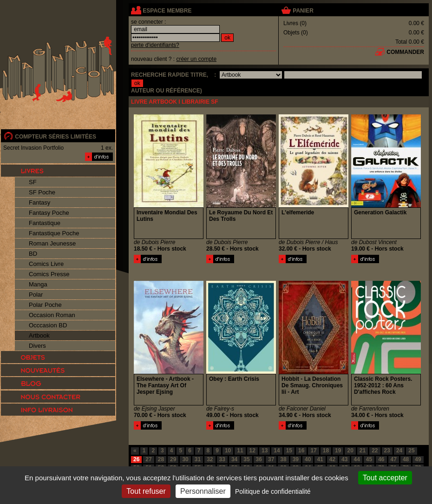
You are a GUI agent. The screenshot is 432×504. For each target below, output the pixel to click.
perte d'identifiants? (155, 45)
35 (246, 459)
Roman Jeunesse (52, 243)
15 (289, 451)
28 (161, 459)
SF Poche (42, 192)
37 (271, 459)
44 (357, 459)
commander (405, 52)
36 (259, 459)
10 (228, 451)
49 (418, 459)
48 (406, 459)
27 (148, 459)
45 (369, 459)
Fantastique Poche (54, 233)
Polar (36, 295)
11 (240, 451)
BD (33, 254)
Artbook (39, 335)
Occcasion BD (48, 325)
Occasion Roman (52, 315)
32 (210, 459)
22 (375, 451)
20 (350, 451)
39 (296, 459)
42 (332, 459)
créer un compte (196, 59)
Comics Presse (49, 274)
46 (381, 459)
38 (283, 459)
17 (313, 451)
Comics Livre (46, 264)
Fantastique (45, 223)
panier (303, 11)
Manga (38, 284)
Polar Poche (45, 305)
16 (301, 451)
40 (308, 459)
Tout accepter (385, 478)
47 (394, 459)
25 (411, 451)
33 (222, 459)
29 (173, 459)
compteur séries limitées (56, 137)
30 (185, 459)
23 (387, 451)
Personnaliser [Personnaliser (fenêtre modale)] (203, 491)
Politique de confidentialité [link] (273, 491)
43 (344, 459)
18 (326, 451)
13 (265, 451)
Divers (37, 346)
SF (33, 182)
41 (320, 459)
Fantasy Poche (49, 213)
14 (277, 451)
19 (338, 451)
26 (136, 459)
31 (198, 459)
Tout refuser (146, 491)
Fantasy (39, 202)
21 (363, 451)
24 (399, 451)
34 (234, 459)
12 (252, 451)
